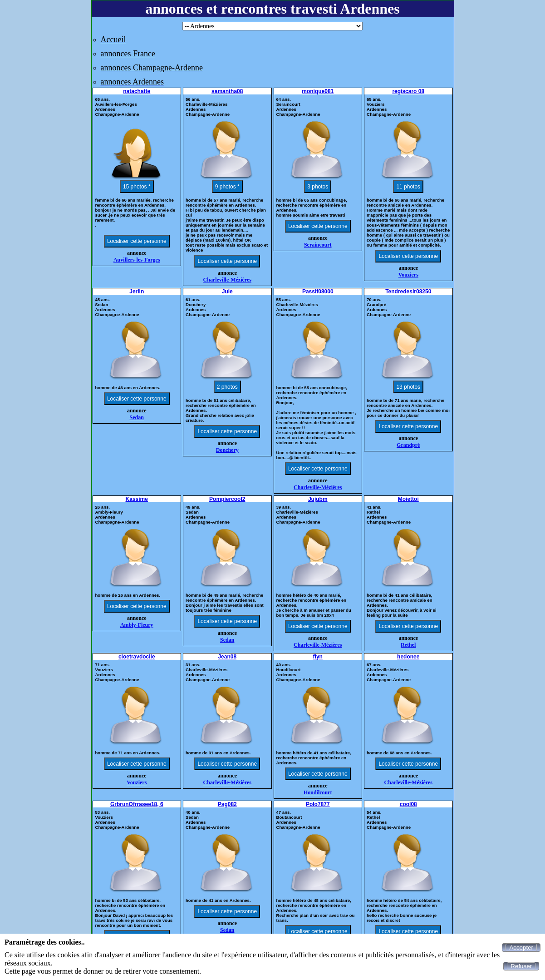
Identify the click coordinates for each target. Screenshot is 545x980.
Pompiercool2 (227, 499)
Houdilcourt (318, 792)
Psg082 (227, 804)
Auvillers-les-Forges (137, 260)
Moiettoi (408, 499)
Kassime (137, 499)
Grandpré (408, 445)
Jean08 (227, 657)
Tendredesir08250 (408, 292)
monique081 (318, 91)
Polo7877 (318, 804)
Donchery (227, 450)
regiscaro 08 (408, 91)
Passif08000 (318, 292)
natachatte (137, 91)
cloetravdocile (137, 657)
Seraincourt (318, 245)
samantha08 (227, 91)
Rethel (408, 645)
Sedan (137, 417)
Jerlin (137, 292)
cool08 (408, 804)
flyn (318, 657)
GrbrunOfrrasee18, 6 (137, 804)
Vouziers (408, 275)
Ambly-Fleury (137, 625)
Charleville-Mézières (227, 280)
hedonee (408, 657)
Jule (227, 292)
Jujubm (318, 499)
